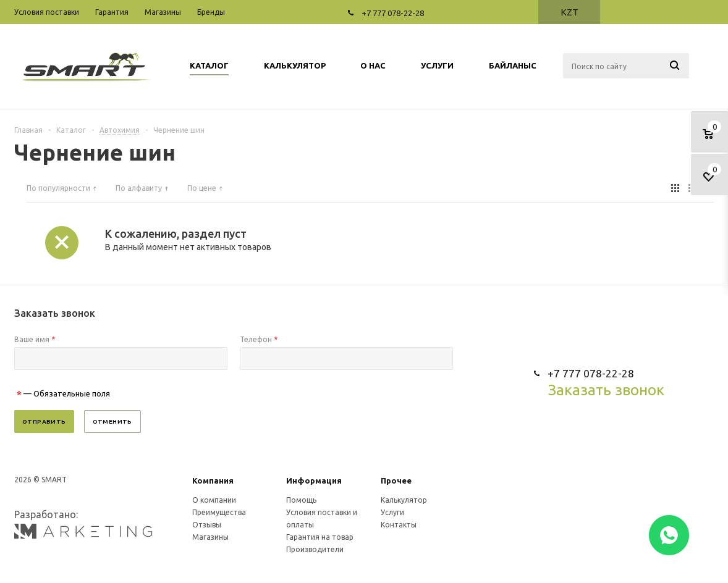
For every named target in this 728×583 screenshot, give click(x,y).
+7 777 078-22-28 (393, 13)
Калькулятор (404, 500)
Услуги (392, 512)
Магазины (210, 537)
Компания (213, 480)
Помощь (301, 500)
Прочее (396, 480)
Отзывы (207, 525)
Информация (314, 480)
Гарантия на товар (320, 537)
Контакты (399, 525)
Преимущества (219, 512)
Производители (315, 549)
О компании (214, 500)
